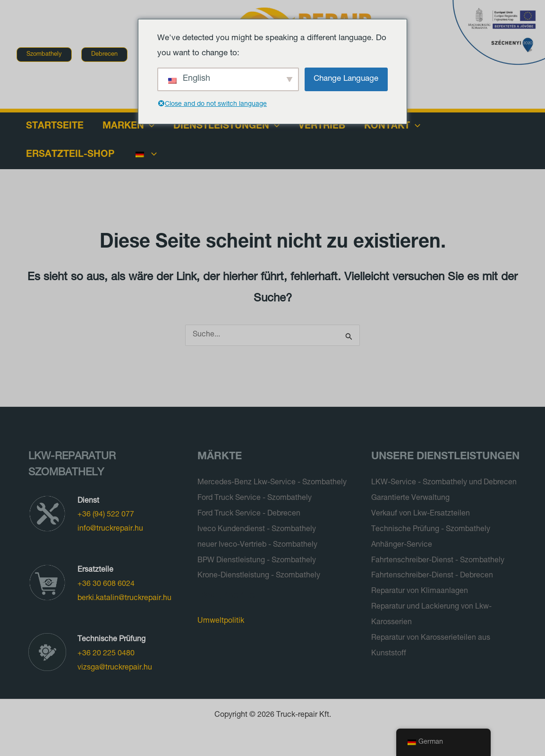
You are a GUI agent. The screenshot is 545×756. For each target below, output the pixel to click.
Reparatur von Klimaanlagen (420, 589)
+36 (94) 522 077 (106, 515)
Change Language (346, 79)
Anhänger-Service (402, 543)
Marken (128, 127)
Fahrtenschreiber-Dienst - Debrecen (432, 574)
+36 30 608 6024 (106, 584)
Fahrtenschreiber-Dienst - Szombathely (438, 558)
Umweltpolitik (221, 619)
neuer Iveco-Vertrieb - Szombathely (257, 543)
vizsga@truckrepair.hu (115, 668)
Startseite (55, 127)
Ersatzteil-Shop (70, 155)
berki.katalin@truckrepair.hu (124, 599)
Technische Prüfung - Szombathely (431, 528)
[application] (149, 127)
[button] (44, 55)
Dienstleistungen (226, 127)
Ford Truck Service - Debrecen (249, 513)
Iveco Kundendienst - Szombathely (257, 528)
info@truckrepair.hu (110, 529)
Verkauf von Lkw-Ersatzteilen (421, 513)
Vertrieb (322, 127)
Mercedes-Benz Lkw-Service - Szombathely (272, 483)
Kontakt (392, 127)
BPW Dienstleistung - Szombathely (257, 558)
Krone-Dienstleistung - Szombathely (259, 574)
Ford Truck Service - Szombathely (255, 498)
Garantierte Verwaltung (410, 498)
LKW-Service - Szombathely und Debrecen (444, 483)
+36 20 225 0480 (106, 654)
